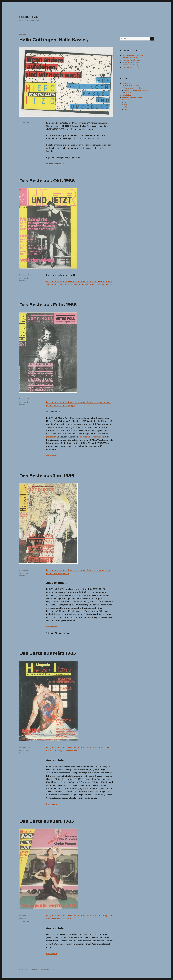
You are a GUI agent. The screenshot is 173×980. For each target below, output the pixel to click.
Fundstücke (126, 83)
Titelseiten (126, 100)
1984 (125, 105)
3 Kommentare (25, 123)
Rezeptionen (127, 93)
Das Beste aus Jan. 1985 (47, 821)
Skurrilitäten (127, 95)
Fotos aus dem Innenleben (134, 88)
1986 (125, 109)
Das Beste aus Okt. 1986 (47, 181)
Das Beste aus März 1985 (48, 653)
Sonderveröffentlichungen (132, 98)
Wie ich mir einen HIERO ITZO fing (137, 90)
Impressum (52, 456)
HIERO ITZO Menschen (130, 86)
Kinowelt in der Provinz (90, 437)
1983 (125, 102)
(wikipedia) (51, 437)
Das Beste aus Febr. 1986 (48, 305)
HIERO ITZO (29, 17)
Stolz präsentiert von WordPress (42, 969)
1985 (125, 107)
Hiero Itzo (23, 919)
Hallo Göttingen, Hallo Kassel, (54, 40)
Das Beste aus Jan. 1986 (47, 476)
